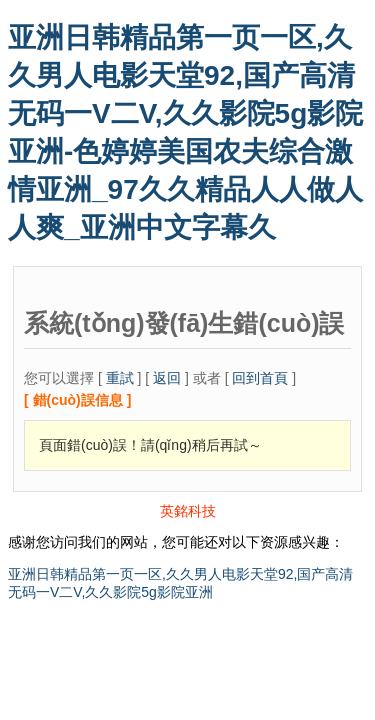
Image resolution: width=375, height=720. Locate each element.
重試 (120, 378)
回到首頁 (260, 378)
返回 (167, 378)
